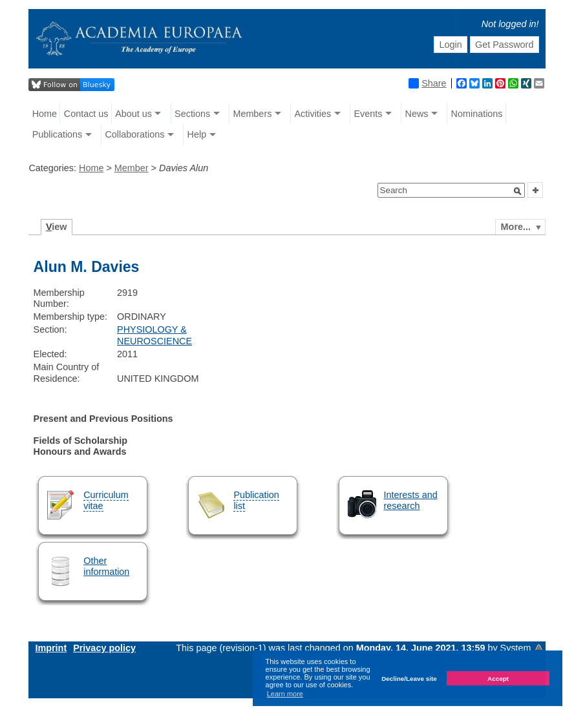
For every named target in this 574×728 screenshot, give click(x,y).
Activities (313, 114)
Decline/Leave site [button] (409, 679)
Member (132, 168)
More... (516, 227)
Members (252, 114)
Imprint (51, 648)
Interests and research (411, 500)
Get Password (504, 45)
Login (450, 45)
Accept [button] (498, 679)
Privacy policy (104, 648)
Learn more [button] (285, 694)
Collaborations (134, 134)
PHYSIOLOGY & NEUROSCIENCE (154, 335)
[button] (518, 191)
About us (133, 114)
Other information (106, 566)
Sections (192, 114)
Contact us (86, 114)
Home (45, 114)
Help (197, 134)
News (416, 114)
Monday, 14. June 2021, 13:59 (422, 648)
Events (368, 114)
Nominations (477, 114)
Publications (58, 134)
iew (57, 227)
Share (427, 83)
